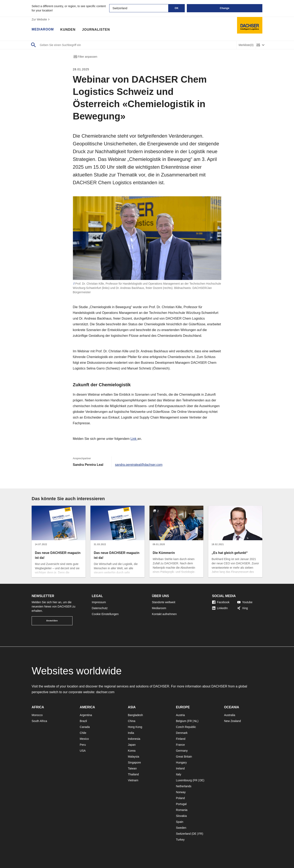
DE (201, 780)
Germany (182, 751)
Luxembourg (184, 780)
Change (224, 8)
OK (177, 8)
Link (134, 439)
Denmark (182, 733)
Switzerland (183, 834)
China (132, 721)
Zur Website (41, 19)
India (131, 733)
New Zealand (232, 721)
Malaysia (133, 757)
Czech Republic (186, 727)
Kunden (68, 30)
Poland (180, 798)
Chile (83, 733)
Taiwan (132, 768)
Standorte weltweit (164, 602)
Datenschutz (100, 608)
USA (83, 751)
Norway (181, 792)
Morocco (37, 715)
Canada (85, 727)
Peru (83, 745)
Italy (179, 774)
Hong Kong (135, 727)
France (180, 745)
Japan (132, 745)
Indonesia (134, 739)
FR (190, 721)
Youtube (245, 602)
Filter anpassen (85, 57)
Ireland (180, 768)
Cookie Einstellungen (105, 614)
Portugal (181, 804)
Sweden (181, 828)
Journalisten (96, 30)
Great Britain (184, 757)
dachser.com (105, 692)
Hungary (181, 762)
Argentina (86, 715)
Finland (181, 739)
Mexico (84, 739)
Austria (180, 715)
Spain (180, 822)
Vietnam (133, 780)
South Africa (39, 721)
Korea (132, 751)
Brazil (83, 721)
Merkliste (246, 45)
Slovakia (181, 816)
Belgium (181, 721)
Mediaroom (43, 30)
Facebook (221, 602)
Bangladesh (135, 715)
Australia (229, 715)
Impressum (99, 602)
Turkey (180, 840)
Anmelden (52, 621)
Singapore (134, 762)
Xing (243, 608)
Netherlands (184, 786)
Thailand (133, 774)
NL (196, 721)
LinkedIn (220, 608)
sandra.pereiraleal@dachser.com (139, 465)
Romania (182, 810)
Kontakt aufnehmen (164, 614)
